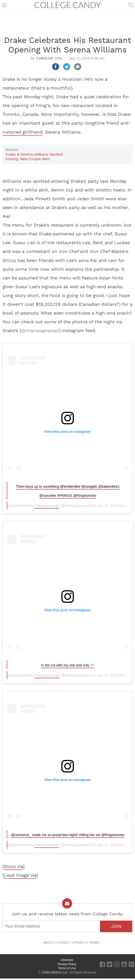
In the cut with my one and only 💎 (68, 665)
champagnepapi (47, 506)
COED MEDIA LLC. (55, 972)
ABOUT (48, 943)
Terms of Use (67, 968)
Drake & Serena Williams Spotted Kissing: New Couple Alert (34, 157)
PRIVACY (80, 943)
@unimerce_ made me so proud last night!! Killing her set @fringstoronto (68, 835)
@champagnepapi (40, 330)
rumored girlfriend (22, 132)
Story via (14, 866)
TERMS (94, 943)
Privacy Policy (67, 964)
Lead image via (20, 875)
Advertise (67, 960)
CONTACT (64, 943)
